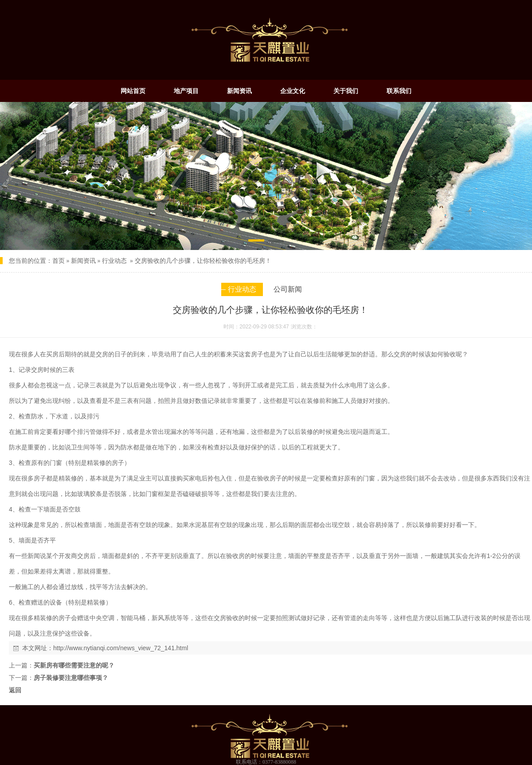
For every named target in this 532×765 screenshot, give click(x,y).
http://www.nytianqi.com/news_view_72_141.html (121, 648)
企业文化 (293, 91)
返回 (15, 690)
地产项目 (186, 91)
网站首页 (133, 91)
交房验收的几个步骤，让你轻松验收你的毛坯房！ (203, 261)
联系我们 (399, 91)
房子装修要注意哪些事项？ (71, 678)
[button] (256, 242)
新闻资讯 (239, 91)
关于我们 (346, 91)
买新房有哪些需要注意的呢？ (74, 665)
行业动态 (114, 261)
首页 (59, 261)
